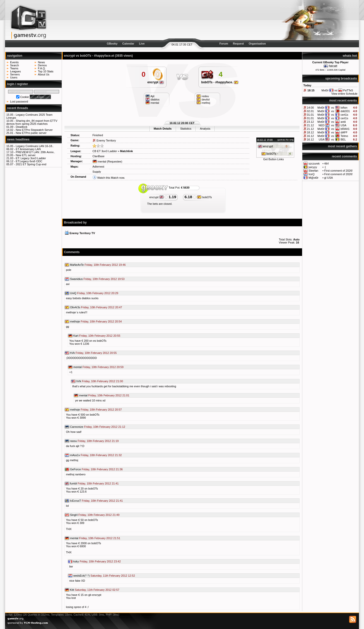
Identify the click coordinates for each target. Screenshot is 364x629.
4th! (327, 164)
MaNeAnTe (77, 265)
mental (99, 161)
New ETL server (26, 155)
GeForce (75, 469)
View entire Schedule (344, 94)
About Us (44, 74)
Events (14, 62)
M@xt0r (314, 178)
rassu (73, 441)
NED (321, 125)
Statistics (186, 129)
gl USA (329, 178)
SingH (74, 515)
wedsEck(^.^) (82, 576)
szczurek (314, 164)
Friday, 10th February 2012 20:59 (103, 367)
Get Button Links (273, 159)
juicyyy (313, 167)
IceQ (312, 174)
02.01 (310, 111)
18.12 (310, 132)
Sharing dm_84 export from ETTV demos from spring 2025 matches (32, 122)
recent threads (18, 108)
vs (333, 108)
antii (343, 122)
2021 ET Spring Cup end (31, 164)
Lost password (19, 102)
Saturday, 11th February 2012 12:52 (113, 576)
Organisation (257, 44)
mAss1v (75, 455)
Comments (72, 252)
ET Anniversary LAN (28, 149)
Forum (224, 44)
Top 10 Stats (46, 71)
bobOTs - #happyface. (220, 82)
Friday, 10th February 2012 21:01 (109, 395)
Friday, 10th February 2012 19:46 (105, 265)
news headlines (18, 139)
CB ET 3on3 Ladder (105, 151)
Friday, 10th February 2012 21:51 (100, 538)
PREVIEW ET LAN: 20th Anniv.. (35, 152)
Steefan (313, 171)
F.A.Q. (42, 68)
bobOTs (204, 197)
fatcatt (333, 66)
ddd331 (345, 111)
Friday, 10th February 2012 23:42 (100, 561)
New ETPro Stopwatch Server (34, 130)
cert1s (345, 115)
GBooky (112, 44)
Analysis (205, 129)
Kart (76, 336)
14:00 (310, 108)
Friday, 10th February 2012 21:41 (98, 483)
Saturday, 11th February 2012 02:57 (97, 590)
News (41, 62)
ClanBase (99, 156)
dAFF (344, 132)
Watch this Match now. (111, 178)
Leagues (15, 71)
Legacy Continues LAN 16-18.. (35, 146)
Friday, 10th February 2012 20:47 (101, 307)
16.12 (310, 136)
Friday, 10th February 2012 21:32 (101, 455)
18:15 (311, 90)
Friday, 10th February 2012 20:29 (98, 293)
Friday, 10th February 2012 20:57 (101, 410)
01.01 (310, 115)
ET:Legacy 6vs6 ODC (29, 161)
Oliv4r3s (75, 307)
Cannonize (77, 427)
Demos (42, 65)
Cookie (25, 97)
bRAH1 (345, 129)
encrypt (156, 82)
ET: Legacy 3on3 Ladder (31, 158)
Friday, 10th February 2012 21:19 (98, 441)
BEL (343, 139)
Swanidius (76, 279)
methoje (75, 321)
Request (238, 44)
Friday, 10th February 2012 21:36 (102, 469)
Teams (14, 68)
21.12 (310, 125)
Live (142, 44)
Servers (15, 74)
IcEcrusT (75, 501)
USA (344, 125)
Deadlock (21, 127)
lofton (344, 108)
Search (15, 65)
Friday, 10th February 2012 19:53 (104, 279)
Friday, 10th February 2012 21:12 (105, 427)
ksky (76, 561)
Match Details (163, 129)
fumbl (73, 483)
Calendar (128, 44)
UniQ (73, 293)
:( (325, 167)
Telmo (344, 136)
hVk (72, 353)
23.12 (310, 122)
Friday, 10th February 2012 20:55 (100, 336)
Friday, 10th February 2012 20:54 (101, 321)
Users (14, 77)
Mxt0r (321, 108)
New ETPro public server (31, 133)
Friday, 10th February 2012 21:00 (102, 381)
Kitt (72, 590)
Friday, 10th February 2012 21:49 (99, 515)
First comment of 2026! (339, 171)
